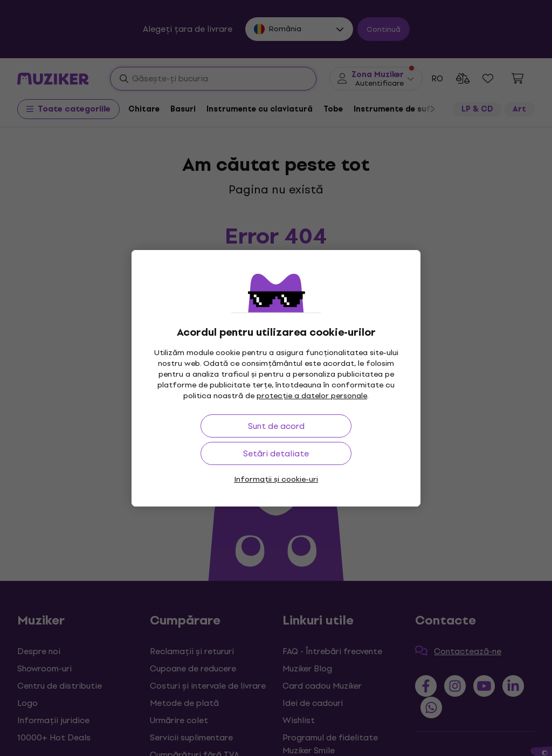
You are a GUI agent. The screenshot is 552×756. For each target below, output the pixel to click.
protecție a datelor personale (312, 396)
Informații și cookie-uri (276, 479)
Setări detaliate (276, 453)
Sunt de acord (276, 426)
